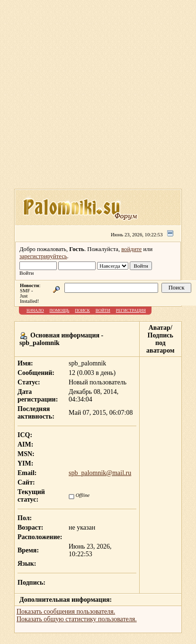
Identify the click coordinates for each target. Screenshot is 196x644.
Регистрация (131, 310)
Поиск (82, 310)
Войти (103, 310)
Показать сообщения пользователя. (66, 611)
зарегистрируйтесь (43, 256)
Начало (35, 310)
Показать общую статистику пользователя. (77, 619)
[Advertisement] (90, 98)
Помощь (60, 310)
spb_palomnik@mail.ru (100, 473)
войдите (131, 249)
